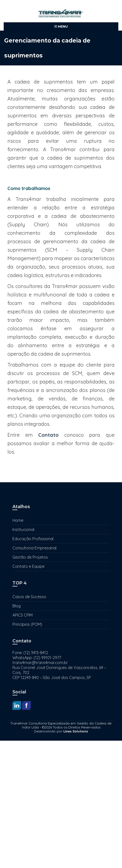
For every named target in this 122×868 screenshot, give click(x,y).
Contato (48, 435)
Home (18, 520)
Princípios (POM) (27, 624)
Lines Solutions (76, 731)
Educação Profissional (33, 539)
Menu (61, 26)
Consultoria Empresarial (34, 548)
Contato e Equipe (28, 566)
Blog (17, 606)
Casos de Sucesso (29, 597)
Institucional (23, 530)
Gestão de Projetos (30, 557)
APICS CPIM (22, 615)
